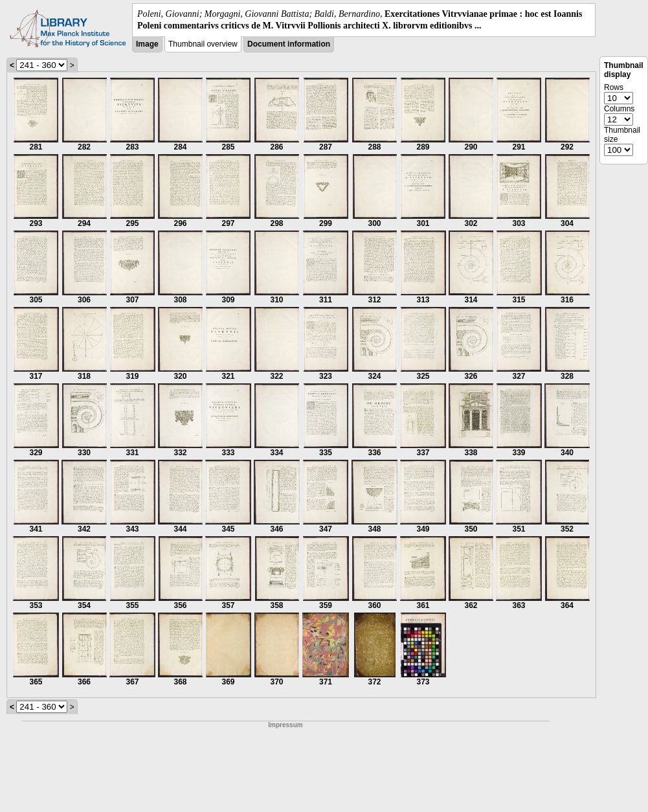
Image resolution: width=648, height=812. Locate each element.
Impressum (285, 725)
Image (147, 44)
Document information (289, 44)
